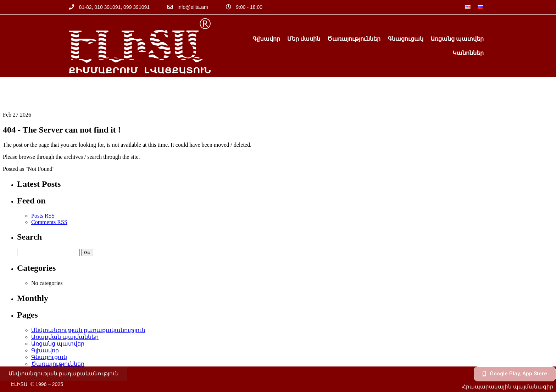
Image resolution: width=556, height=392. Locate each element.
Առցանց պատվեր (457, 39)
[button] (64, 374)
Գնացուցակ (405, 39)
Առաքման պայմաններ (65, 307)
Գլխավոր (266, 39)
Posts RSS (43, 186)
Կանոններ (468, 53)
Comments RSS (49, 193)
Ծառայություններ (354, 39)
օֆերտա (45, 355)
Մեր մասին (304, 39)
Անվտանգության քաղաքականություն (88, 301)
